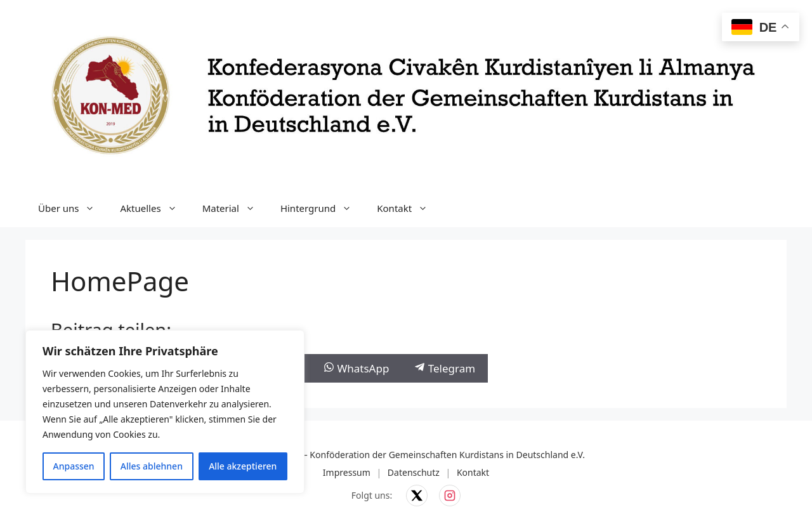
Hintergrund (322, 208)
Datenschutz (414, 472)
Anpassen (74, 466)
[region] (165, 412)
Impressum (347, 472)
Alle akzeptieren (243, 466)
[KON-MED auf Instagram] (450, 496)
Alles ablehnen (152, 466)
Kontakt (409, 208)
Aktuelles (154, 208)
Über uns (73, 208)
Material (235, 208)
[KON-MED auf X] (417, 496)
